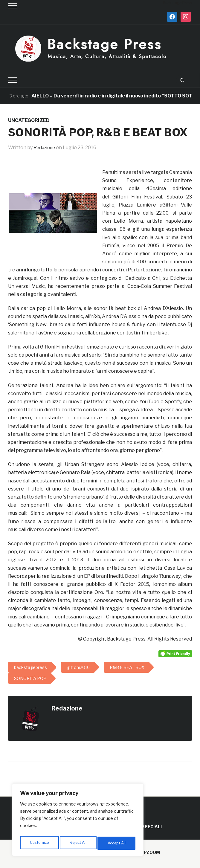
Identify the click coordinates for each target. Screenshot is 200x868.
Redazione (45, 148)
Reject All (79, 843)
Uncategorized (29, 120)
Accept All (117, 843)
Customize (39, 843)
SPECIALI (152, 827)
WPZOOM (150, 852)
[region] (78, 821)
